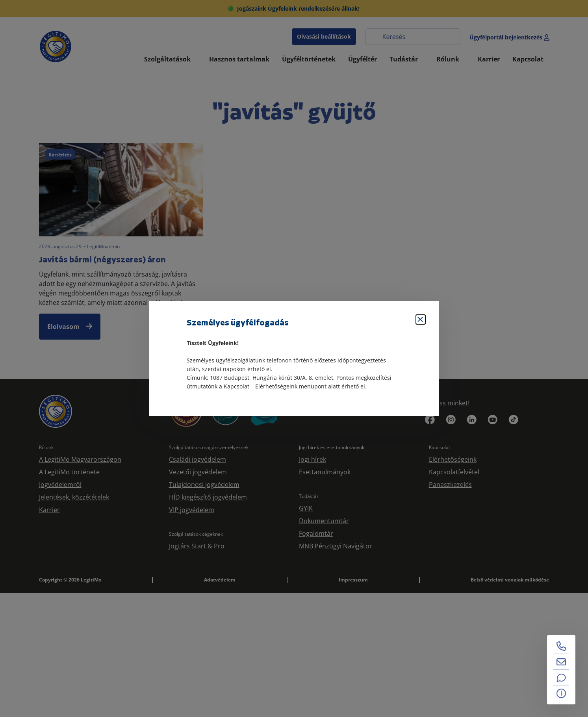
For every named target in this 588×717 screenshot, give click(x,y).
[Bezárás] (421, 319)
